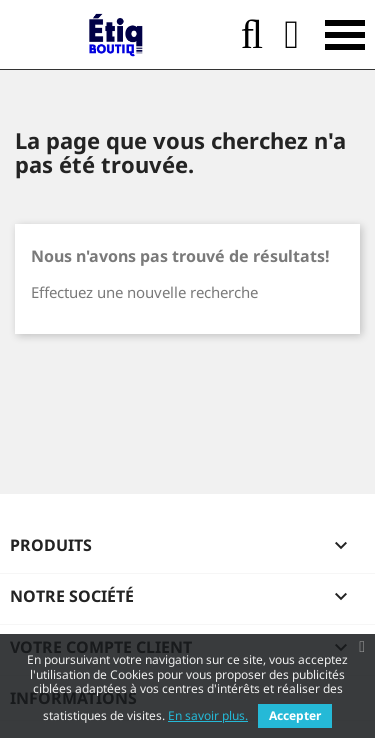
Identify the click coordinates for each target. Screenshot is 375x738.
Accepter (295, 715)
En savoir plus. (208, 715)
